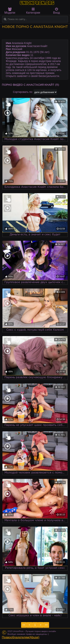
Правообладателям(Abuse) (21, 637)
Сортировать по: (23, 92)
